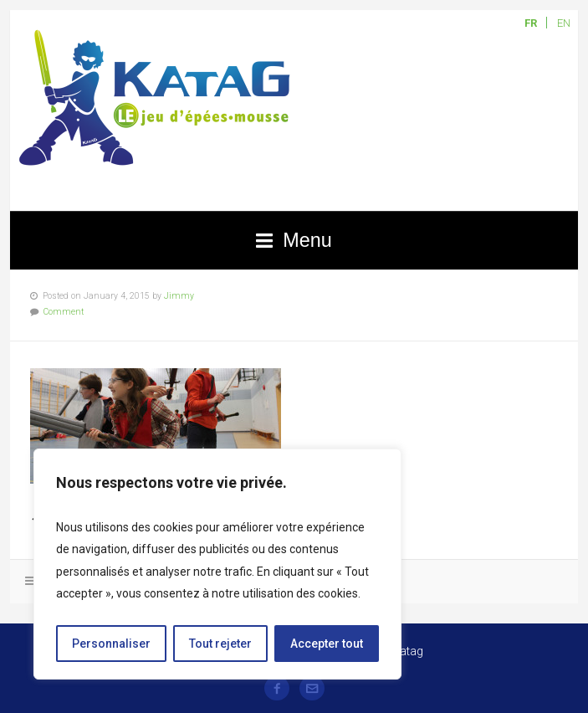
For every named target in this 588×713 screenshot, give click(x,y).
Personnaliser (111, 644)
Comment (64, 312)
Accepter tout (327, 644)
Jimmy (179, 296)
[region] (217, 564)
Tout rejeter (220, 644)
